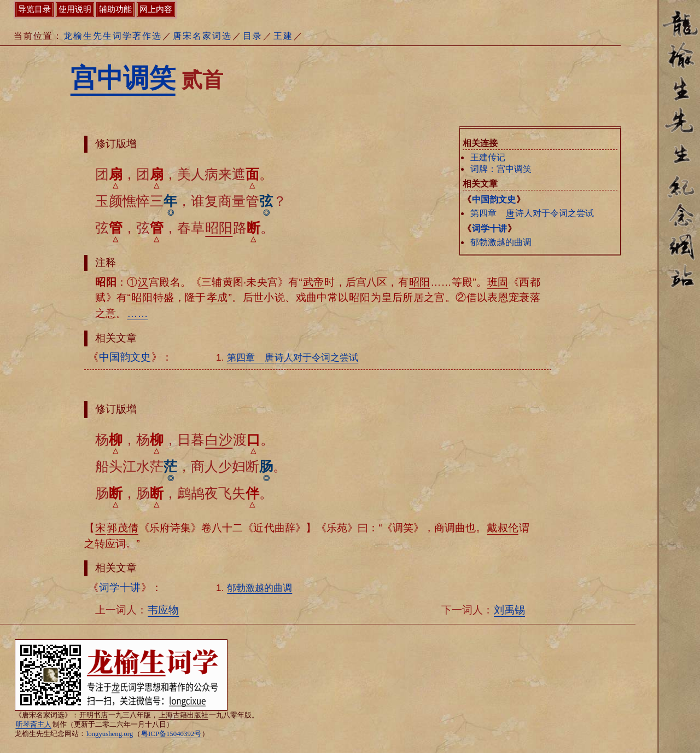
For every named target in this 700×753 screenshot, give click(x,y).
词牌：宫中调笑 (501, 169)
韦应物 (163, 610)
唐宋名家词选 (202, 36)
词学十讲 (489, 228)
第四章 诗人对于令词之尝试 (532, 213)
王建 (283, 36)
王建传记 (488, 157)
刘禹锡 (509, 610)
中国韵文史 (494, 199)
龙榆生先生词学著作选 (113, 36)
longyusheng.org (110, 734)
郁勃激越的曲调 (501, 242)
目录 (253, 36)
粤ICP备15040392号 (171, 734)
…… (137, 313)
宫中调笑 (123, 78)
